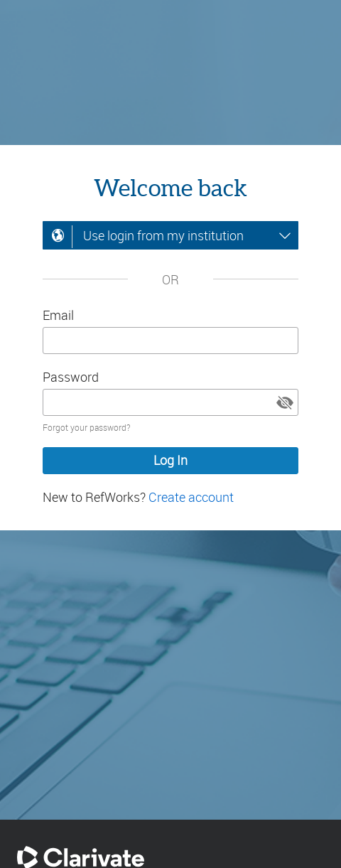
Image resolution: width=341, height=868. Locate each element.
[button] (285, 402)
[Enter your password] (170, 402)
